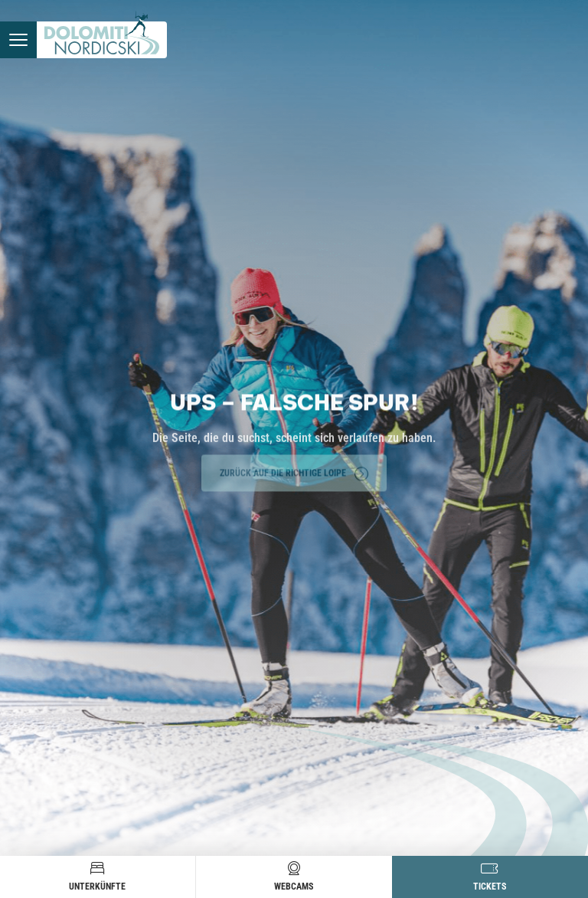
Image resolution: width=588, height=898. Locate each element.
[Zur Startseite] (102, 40)
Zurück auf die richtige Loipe (294, 472)
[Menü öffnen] (18, 40)
